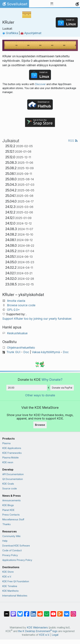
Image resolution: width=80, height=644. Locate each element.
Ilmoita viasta (16, 301)
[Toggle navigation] (52, 4)
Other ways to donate (40, 395)
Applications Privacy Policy (17, 560)
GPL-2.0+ (13, 310)
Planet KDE (8, 510)
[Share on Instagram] (73, 612)
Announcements (11, 500)
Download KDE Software (16, 546)
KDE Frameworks (12, 453)
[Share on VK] (67, 612)
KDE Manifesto (10, 591)
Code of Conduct (12, 550)
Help (5, 541)
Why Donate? (52, 380)
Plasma (6, 443)
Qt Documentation (13, 479)
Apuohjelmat (31, 33)
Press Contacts (11, 515)
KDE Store (8, 572)
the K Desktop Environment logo (38, 631)
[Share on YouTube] (53, 612)
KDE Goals (8, 484)
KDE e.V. (7, 577)
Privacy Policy (10, 555)
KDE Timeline (10, 586)
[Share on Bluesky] (20, 612)
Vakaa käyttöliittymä (46, 352)
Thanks (6, 524)
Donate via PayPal (62, 388)
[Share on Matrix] (7, 612)
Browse (40, 425)
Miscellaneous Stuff (13, 519)
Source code (10, 488)
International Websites (15, 596)
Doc (26, 352)
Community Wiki (11, 536)
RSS (73, 141)
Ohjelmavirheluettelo (21, 348)
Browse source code (21, 305)
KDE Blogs (8, 505)
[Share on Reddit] (40, 612)
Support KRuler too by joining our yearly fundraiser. (37, 319)
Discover (40, 84)
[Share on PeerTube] (60, 612)
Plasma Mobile (10, 458)
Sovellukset (14, 5)
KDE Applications (12, 448)
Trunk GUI (13, 352)
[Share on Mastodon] (13, 612)
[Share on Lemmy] (47, 612)
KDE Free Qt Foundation (16, 581)
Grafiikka (11, 33)
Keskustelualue (17, 333)
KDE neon (8, 462)
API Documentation (13, 474)
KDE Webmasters (37, 628)
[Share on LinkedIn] (33, 612)
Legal (55, 635)
